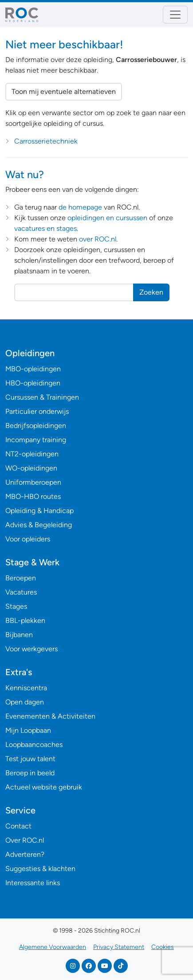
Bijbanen (19, 635)
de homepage (80, 207)
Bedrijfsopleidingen (36, 426)
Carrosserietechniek (46, 141)
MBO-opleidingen (33, 369)
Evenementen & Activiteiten (50, 716)
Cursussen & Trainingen (42, 397)
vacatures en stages (45, 228)
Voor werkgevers (32, 649)
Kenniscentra (26, 688)
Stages (16, 606)
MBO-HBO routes (33, 496)
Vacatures (21, 592)
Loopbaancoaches (34, 745)
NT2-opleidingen (32, 454)
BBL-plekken (25, 620)
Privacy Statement (119, 947)
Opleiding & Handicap (39, 511)
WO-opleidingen (31, 468)
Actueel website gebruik (44, 787)
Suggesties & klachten (40, 869)
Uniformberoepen (33, 482)
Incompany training (36, 440)
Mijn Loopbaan (28, 730)
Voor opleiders (28, 539)
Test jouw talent (30, 759)
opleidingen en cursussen (107, 218)
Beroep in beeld (30, 773)
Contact (18, 826)
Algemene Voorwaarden (53, 947)
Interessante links (33, 883)
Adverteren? (25, 854)
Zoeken (151, 292)
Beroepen (21, 578)
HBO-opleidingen (33, 383)
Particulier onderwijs (37, 411)
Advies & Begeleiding (39, 525)
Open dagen (25, 702)
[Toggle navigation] (175, 15)
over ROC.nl (98, 239)
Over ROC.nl (25, 840)
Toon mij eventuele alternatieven (64, 91)
